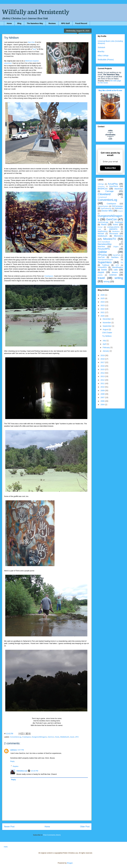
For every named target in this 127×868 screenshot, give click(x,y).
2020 (103, 316)
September (107, 326)
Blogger (70, 863)
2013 (103, 376)
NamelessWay (105, 244)
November (107, 323)
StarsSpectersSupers (105, 260)
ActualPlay (113, 184)
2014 (103, 373)
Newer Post (9, 827)
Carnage (109, 191)
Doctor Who (107, 211)
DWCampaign (117, 206)
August (106, 329)
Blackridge (119, 189)
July (104, 341)
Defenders (119, 208)
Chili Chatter (107, 333)
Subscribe (110, 168)
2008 (103, 394)
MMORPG (113, 229)
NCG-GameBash (104, 242)
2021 (103, 312)
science (113, 275)
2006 (103, 401)
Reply (12, 761)
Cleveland (104, 194)
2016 (103, 366)
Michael (101, 234)
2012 (103, 380)
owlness (14, 750)
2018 (103, 359)
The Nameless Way (35, 23)
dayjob (101, 272)
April (105, 344)
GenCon (51, 737)
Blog (19, 23)
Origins (116, 247)
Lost (99, 229)
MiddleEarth (65, 737)
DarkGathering (106, 208)
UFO (77, 737)
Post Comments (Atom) (52, 835)
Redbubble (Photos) (106, 60)
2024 (103, 302)
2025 (103, 298)
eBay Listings (103, 55)
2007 (103, 397)
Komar (100, 227)
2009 (103, 391)
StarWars (115, 257)
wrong (107, 282)
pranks (100, 275)
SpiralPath (117, 255)
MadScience (103, 231)
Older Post (85, 827)
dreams (115, 272)
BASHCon (103, 189)
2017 (103, 362)
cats (116, 270)
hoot (34, 49)
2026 (103, 295)
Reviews (52, 23)
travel (72, 737)
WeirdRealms (118, 267)
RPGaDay (103, 255)
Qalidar (102, 252)
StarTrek (101, 257)
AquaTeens (114, 186)
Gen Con (31, 42)
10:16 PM (35, 771)
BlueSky (101, 52)
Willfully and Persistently (36, 11)
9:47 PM (21, 750)
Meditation (116, 231)
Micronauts (114, 234)
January (106, 351)
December (107, 319)
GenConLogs (103, 222)
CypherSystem (103, 206)
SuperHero (105, 262)
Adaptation (101, 186)
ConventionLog (16, 737)
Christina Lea (22, 771)
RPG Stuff (65, 23)
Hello (6, 847)
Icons (115, 224)
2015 (103, 369)
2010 (103, 387)
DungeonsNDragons (39, 737)
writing (119, 278)
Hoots (57, 737)
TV (122, 263)
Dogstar (120, 211)
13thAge (101, 184)
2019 (103, 355)
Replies (16, 766)
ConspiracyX (102, 197)
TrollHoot (106, 265)
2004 (103, 405)
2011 (103, 383)
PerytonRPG (104, 249)
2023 (103, 305)
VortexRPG (102, 267)
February (106, 347)
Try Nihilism (107, 336)
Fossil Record (81, 23)
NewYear (101, 247)
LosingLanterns (113, 227)
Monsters (118, 236)
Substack (101, 47)
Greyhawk (119, 222)
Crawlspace (49, 276)
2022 (103, 309)
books (104, 270)
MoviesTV (110, 239)
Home (9, 23)
